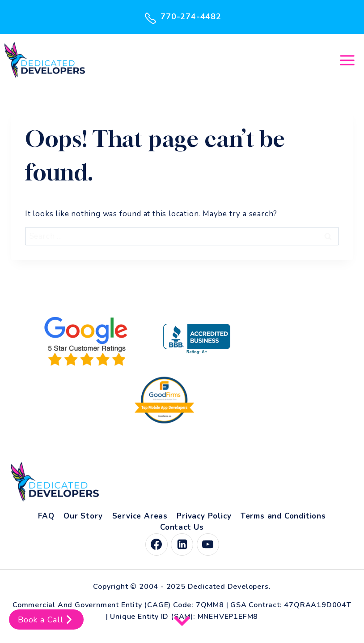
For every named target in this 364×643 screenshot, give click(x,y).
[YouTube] (208, 544)
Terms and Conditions (283, 516)
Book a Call (46, 619)
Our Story (83, 516)
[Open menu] (347, 60)
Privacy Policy (204, 516)
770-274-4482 (182, 17)
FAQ (46, 516)
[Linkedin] (182, 544)
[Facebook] (157, 544)
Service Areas (140, 516)
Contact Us (182, 527)
